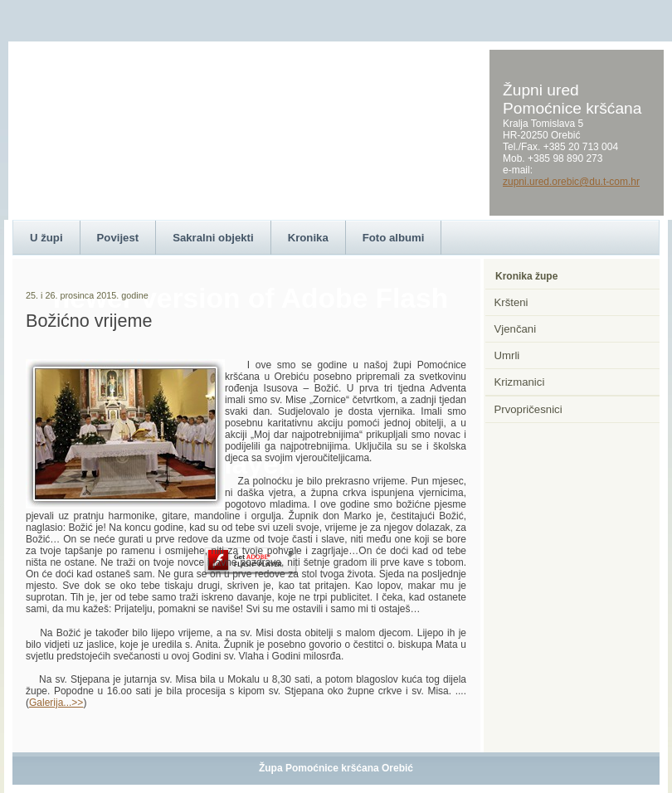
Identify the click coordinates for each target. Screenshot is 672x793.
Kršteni (511, 302)
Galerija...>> (56, 703)
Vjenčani (516, 329)
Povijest (118, 238)
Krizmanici (520, 382)
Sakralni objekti (213, 238)
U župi (46, 238)
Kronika (308, 238)
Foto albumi (394, 238)
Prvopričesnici (528, 409)
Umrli (507, 355)
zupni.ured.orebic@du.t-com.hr (571, 182)
